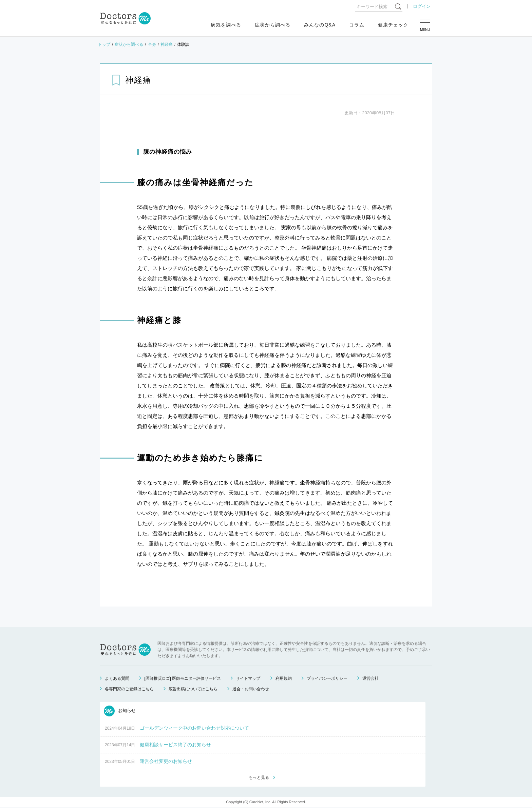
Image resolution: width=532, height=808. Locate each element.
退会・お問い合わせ (251, 689)
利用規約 (284, 678)
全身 (152, 44)
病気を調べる (226, 25)
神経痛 (167, 44)
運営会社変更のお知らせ (166, 761)
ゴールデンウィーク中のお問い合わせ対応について (194, 728)
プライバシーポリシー (327, 678)
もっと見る (259, 778)
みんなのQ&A (320, 25)
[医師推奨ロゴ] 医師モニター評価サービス (183, 678)
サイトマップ (248, 678)
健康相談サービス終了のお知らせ (175, 745)
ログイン (422, 6)
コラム (357, 25)
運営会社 (370, 678)
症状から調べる (273, 25)
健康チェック (393, 25)
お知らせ (120, 711)
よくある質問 (117, 678)
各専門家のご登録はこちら (129, 689)
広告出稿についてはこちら (193, 689)
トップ (104, 44)
